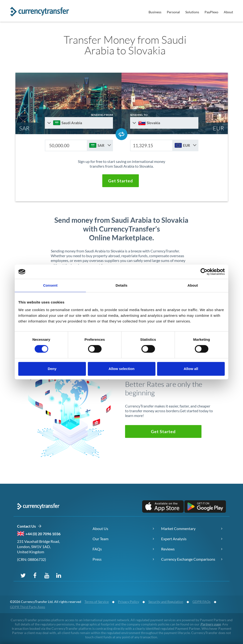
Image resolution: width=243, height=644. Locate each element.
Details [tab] (121, 285)
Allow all (191, 369)
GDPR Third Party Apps (28, 607)
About (228, 12)
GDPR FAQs (201, 602)
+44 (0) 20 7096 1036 (43, 534)
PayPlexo (211, 12)
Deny (52, 369)
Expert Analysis (174, 539)
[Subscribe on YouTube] (47, 575)
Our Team (100, 539)
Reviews (168, 549)
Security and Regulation (166, 602)
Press (97, 559)
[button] (120, 181)
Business (155, 12)
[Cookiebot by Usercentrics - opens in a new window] (204, 272)
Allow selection (121, 369)
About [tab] (193, 285)
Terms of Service (97, 602)
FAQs (97, 549)
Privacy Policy (129, 602)
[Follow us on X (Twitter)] (23, 575)
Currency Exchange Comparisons (188, 559)
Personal (173, 12)
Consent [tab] (50, 285)
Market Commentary (178, 528)
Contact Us (29, 526)
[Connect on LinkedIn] (59, 575)
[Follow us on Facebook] (35, 575)
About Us (100, 528)
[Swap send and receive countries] (121, 134)
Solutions (192, 12)
